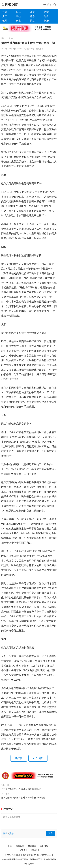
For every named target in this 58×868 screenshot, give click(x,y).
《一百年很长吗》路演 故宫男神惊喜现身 (21, 789)
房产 (5, 16)
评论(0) (39, 49)
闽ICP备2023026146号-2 (42, 855)
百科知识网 (10, 5)
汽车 (46, 12)
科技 (19, 16)
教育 (5, 21)
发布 (50, 833)
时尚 (46, 16)
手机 (11, 38)
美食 (19, 21)
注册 (11, 833)
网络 (32, 21)
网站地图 (35, 850)
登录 (5, 833)
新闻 (5, 12)
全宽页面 (32, 846)
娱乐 (46, 21)
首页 (3, 38)
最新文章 (20, 846)
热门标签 (44, 846)
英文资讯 (23, 850)
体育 (32, 12)
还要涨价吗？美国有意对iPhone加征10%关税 (23, 798)
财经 (19, 12)
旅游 (32, 16)
